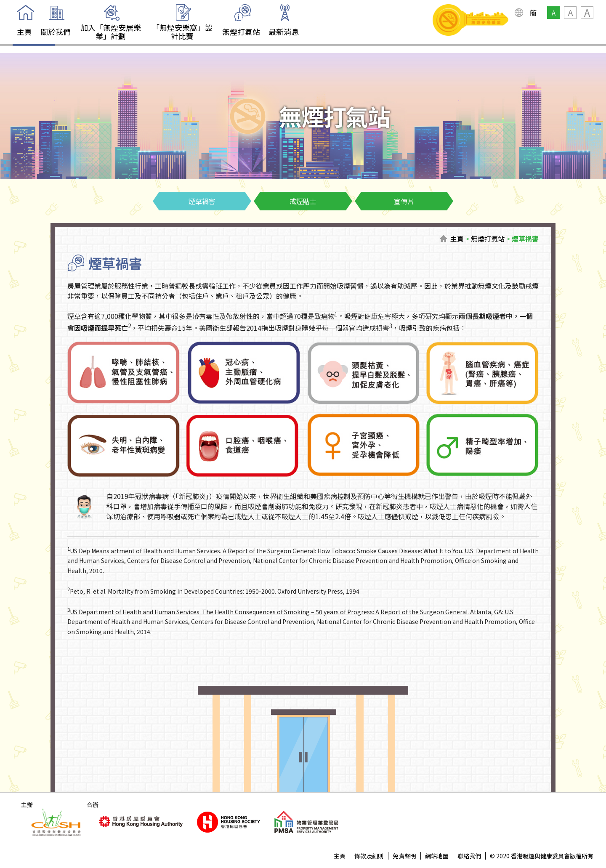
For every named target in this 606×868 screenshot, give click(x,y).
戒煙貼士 (303, 201)
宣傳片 (404, 201)
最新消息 (284, 32)
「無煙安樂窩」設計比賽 (182, 32)
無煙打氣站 (241, 32)
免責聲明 (404, 856)
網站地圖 (437, 856)
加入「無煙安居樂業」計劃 (111, 32)
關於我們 (56, 32)
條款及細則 (369, 856)
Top (571, 833)
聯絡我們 (469, 856)
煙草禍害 (202, 201)
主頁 (24, 32)
